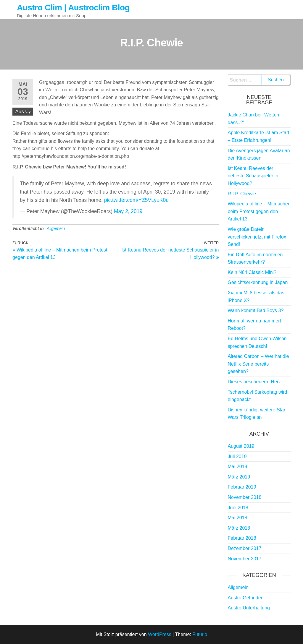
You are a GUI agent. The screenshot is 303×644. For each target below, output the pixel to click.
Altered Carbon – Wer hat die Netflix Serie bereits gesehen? (258, 364)
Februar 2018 (242, 538)
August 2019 (241, 446)
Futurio (200, 634)
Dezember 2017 (245, 548)
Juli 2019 (237, 456)
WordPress (160, 634)
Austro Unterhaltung (249, 608)
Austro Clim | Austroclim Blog (73, 8)
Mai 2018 (238, 518)
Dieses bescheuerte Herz (254, 382)
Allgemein (56, 228)
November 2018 (245, 497)
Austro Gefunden (246, 598)
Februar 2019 (242, 487)
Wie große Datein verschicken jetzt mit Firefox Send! (257, 237)
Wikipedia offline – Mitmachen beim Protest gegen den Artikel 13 (259, 211)
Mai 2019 (238, 467)
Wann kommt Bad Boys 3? (256, 310)
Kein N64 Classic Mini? (252, 272)
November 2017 (245, 559)
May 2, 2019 (128, 211)
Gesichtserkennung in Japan (258, 282)
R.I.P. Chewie (242, 194)
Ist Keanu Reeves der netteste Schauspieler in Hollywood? (253, 176)
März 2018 (239, 528)
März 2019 (239, 477)
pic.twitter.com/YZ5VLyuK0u (136, 200)
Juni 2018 (238, 508)
